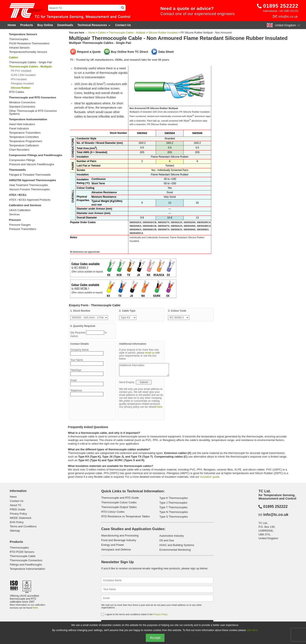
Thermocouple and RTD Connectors (33, 97)
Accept (155, 638)
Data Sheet (166, 52)
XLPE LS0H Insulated (23, 75)
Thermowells (17, 170)
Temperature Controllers (24, 137)
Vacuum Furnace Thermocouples (29, 189)
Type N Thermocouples (174, 512)
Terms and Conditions (23, 526)
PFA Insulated (19, 79)
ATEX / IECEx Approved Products (30, 200)
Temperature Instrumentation (28, 119)
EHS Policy (17, 522)
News (13, 497)
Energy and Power (113, 545)
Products (27, 25)
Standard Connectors (22, 107)
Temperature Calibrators (24, 146)
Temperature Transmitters (25, 133)
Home (12, 25)
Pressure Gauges (20, 225)
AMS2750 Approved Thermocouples (33, 180)
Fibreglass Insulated (22, 84)
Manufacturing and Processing (120, 535)
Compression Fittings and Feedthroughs (36, 155)
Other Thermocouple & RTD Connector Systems (33, 112)
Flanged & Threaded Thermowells (30, 175)
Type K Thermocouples (174, 498)
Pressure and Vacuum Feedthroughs (32, 164)
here (160, 407)
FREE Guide (18, 509)
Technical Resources (94, 25)
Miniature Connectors (22, 102)
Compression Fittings (22, 160)
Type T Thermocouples (173, 507)
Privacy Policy (18, 514)
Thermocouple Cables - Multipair (127, 33)
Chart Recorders (19, 150)
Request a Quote (89, 52)
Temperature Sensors (23, 34)
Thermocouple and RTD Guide (120, 498)
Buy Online (45, 25)
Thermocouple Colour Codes (119, 502)
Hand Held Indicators (22, 124)
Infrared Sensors (19, 48)
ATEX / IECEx (18, 195)
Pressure (15, 220)
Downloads (65, 25)
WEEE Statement (21, 518)
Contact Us (123, 25)
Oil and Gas (167, 540)
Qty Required (78, 333)
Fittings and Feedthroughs (26, 565)
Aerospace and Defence (116, 549)
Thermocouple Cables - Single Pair (31, 62)
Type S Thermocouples (174, 517)
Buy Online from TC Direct (130, 52)
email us (150, 353)
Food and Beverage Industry (119, 540)
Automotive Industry (172, 536)
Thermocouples (19, 39)
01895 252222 (281, 6)
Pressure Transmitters (23, 229)
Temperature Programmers (26, 141)
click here (252, 630)
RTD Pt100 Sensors (22, 552)
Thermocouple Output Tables (119, 507)
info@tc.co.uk (288, 16)
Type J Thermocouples (173, 503)
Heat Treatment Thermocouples (29, 185)
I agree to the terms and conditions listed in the (136, 614)
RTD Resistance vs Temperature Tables (125, 516)
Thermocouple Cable (23, 556)
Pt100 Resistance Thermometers (29, 43)
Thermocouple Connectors (26, 560)
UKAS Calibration (20, 210)
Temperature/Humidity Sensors (28, 52)
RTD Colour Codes (113, 512)
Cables (13, 57)
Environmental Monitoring (175, 550)
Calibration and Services (25, 205)
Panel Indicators (19, 129)
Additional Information (144, 370)
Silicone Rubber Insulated (163, 33)
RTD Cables (17, 92)
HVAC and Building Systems (177, 545)
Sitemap (15, 531)
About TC (16, 505)
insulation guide (210, 477)
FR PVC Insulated (21, 71)
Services (14, 214)
